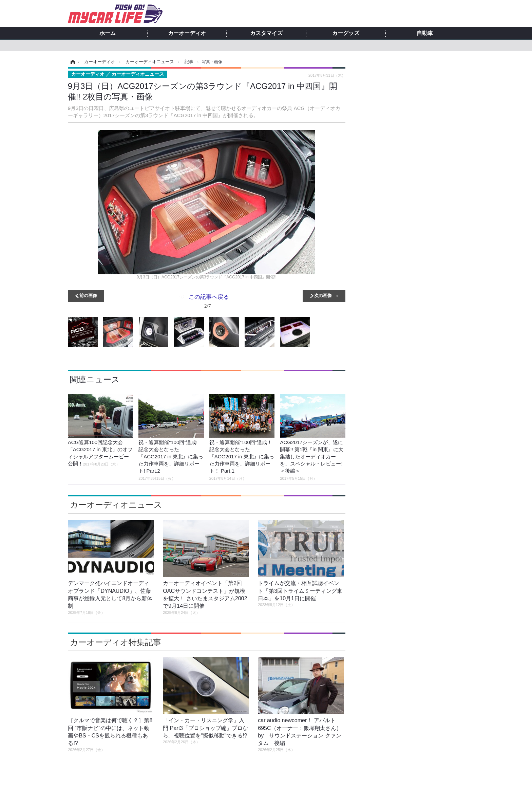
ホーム (108, 33)
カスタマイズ (266, 33)
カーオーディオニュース (116, 505)
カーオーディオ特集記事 (116, 642)
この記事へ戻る (209, 303)
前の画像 (88, 295)
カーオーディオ (187, 33)
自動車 (425, 33)
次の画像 (323, 295)
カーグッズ (346, 33)
